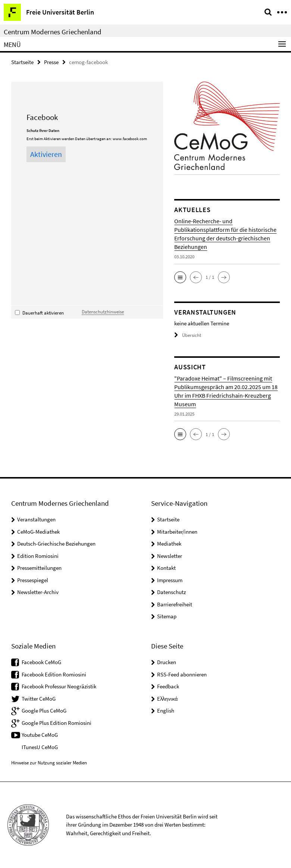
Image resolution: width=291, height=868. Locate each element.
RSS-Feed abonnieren (182, 674)
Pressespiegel (33, 580)
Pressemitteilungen (39, 568)
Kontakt (166, 568)
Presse (51, 62)
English (166, 711)
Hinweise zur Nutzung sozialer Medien (49, 763)
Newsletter (170, 556)
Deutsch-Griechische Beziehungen (56, 544)
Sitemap (167, 616)
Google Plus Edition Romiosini (57, 723)
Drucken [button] (167, 662)
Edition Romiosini (38, 556)
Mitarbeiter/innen (177, 532)
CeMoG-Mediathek (38, 532)
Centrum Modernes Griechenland (53, 32)
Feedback (168, 686)
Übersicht (188, 335)
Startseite (22, 62)
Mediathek (169, 544)
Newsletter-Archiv (38, 592)
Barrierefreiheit (175, 604)
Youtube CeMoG (40, 735)
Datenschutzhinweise (103, 312)
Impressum (170, 580)
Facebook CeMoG (41, 662)
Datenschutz (171, 592)
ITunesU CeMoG (40, 747)
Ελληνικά (167, 699)
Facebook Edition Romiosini (54, 674)
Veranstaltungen (36, 519)
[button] (180, 277)
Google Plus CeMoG (44, 711)
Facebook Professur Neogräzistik (59, 686)
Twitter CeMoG (39, 699)
